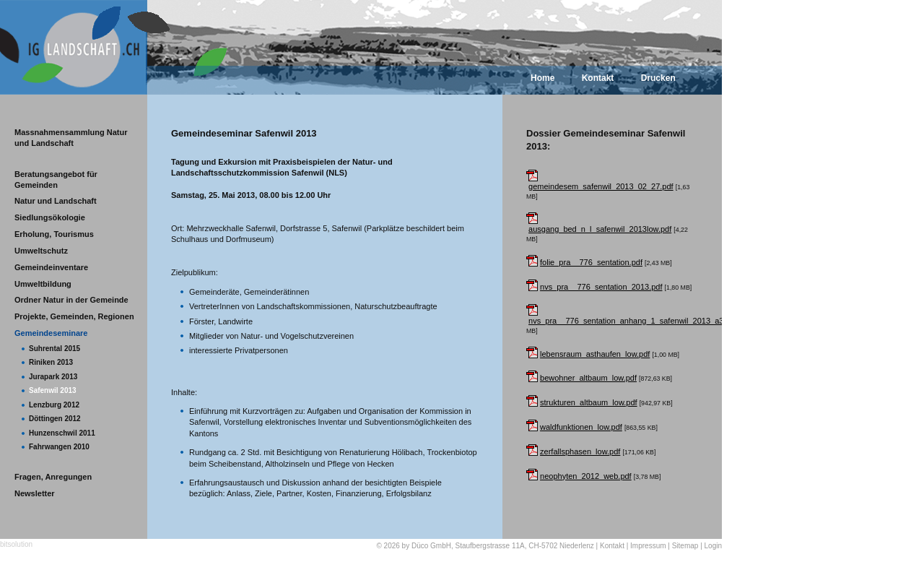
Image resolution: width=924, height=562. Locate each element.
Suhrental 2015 (55, 349)
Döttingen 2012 (55, 419)
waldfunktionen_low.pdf (581, 427)
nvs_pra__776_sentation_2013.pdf (601, 287)
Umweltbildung (43, 284)
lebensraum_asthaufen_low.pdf (595, 354)
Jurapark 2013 (53, 377)
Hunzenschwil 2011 (62, 433)
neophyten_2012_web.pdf (586, 476)
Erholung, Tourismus (54, 234)
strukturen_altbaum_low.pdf (589, 402)
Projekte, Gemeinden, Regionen (74, 316)
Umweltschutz (41, 251)
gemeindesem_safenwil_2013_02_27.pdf (601, 186)
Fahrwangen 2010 (59, 447)
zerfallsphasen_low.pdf (580, 451)
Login (713, 546)
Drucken (658, 78)
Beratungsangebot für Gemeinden (56, 180)
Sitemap (685, 546)
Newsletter (35, 493)
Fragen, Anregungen (53, 477)
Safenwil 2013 (53, 390)
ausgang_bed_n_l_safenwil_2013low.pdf (600, 229)
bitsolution (16, 544)
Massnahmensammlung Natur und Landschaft (71, 138)
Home (542, 78)
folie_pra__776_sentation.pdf (591, 262)
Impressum (648, 546)
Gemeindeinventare (51, 267)
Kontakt (598, 78)
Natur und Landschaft (56, 201)
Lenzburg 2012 (54, 405)
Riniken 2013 (51, 362)
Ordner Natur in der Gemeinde (71, 300)
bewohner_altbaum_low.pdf (588, 378)
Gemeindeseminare (51, 333)
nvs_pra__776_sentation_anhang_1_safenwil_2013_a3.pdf (633, 321)
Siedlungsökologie (50, 217)
